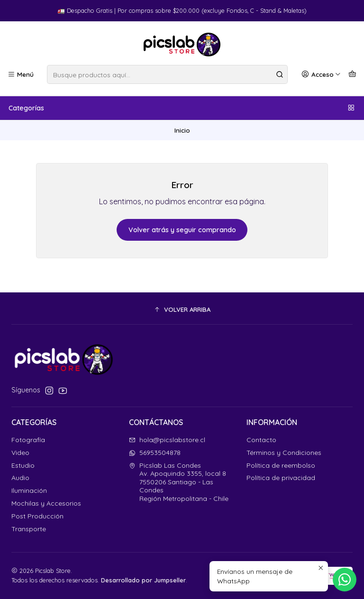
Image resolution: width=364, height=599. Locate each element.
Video (20, 453)
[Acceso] (321, 74)
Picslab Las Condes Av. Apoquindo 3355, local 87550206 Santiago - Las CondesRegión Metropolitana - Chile (179, 482)
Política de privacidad (281, 478)
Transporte (29, 529)
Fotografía (28, 440)
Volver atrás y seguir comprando (182, 230)
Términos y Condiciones (284, 453)
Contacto (261, 440)
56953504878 (155, 453)
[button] (182, 309)
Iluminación (29, 490)
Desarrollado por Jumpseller (143, 580)
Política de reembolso (281, 465)
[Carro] (352, 74)
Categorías (182, 108)
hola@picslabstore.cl (167, 440)
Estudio (23, 465)
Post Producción (37, 516)
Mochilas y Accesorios (46, 503)
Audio (20, 478)
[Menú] (21, 74)
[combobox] (167, 74)
